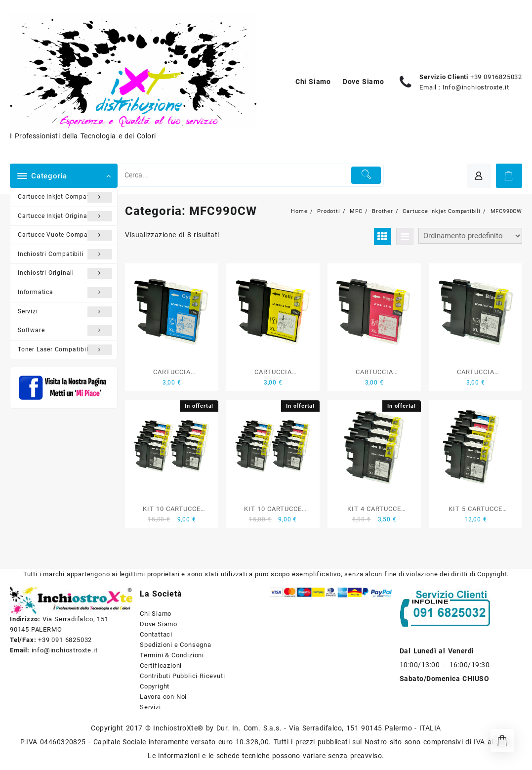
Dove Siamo (159, 624)
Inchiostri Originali (65, 273)
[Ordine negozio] (470, 236)
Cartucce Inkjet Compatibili (65, 197)
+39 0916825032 (496, 77)
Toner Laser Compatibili (65, 350)
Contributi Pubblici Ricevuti (182, 676)
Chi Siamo (156, 614)
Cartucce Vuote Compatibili (65, 235)
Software (65, 331)
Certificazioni (161, 665)
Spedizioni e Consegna (176, 645)
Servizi (65, 312)
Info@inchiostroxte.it (476, 87)
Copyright (155, 686)
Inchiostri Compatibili (65, 255)
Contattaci (156, 634)
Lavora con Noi (163, 697)
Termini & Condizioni (172, 655)
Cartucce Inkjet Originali (65, 216)
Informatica (65, 293)
